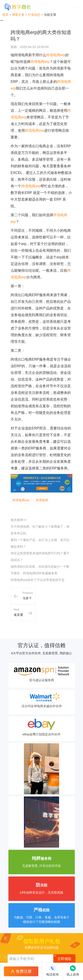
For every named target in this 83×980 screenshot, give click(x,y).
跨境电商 (42, 500)
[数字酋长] (18, 7)
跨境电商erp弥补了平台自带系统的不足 (38, 580)
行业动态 (34, 15)
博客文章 (18, 15)
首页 (5, 15)
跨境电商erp (56, 55)
